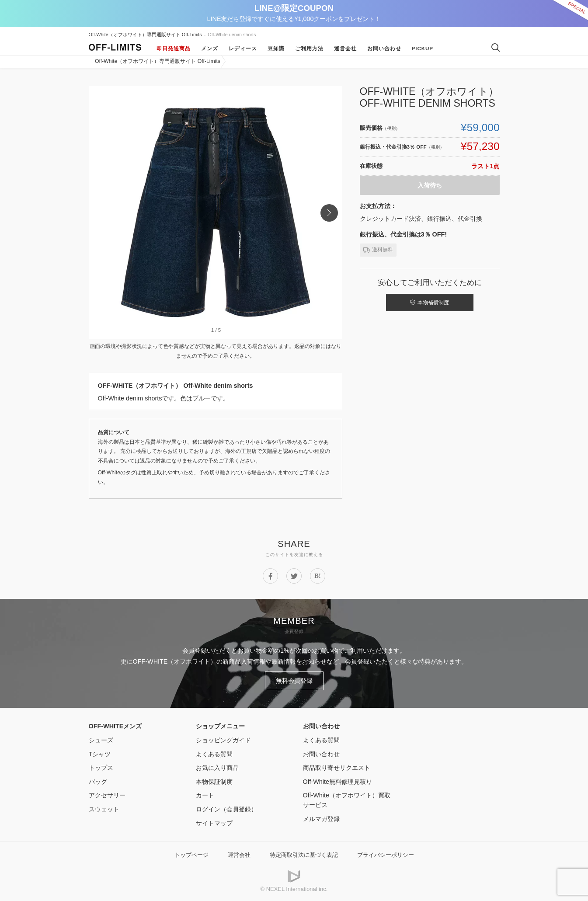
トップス (101, 768)
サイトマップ (214, 823)
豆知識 (276, 49)
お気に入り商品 (217, 768)
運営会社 (345, 49)
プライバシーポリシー (386, 855)
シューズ (101, 740)
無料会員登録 (294, 681)
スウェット (104, 809)
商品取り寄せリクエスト (337, 768)
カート (205, 795)
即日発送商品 (174, 49)
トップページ (191, 855)
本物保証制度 (214, 782)
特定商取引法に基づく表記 (304, 855)
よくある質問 (214, 754)
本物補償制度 (430, 303)
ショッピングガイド (223, 740)
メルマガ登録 (321, 819)
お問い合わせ (384, 49)
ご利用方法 (309, 49)
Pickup (423, 49)
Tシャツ (100, 754)
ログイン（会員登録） (226, 809)
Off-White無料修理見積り (338, 782)
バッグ (98, 782)
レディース (243, 49)
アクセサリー (107, 795)
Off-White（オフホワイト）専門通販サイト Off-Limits (145, 35)
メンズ (210, 49)
